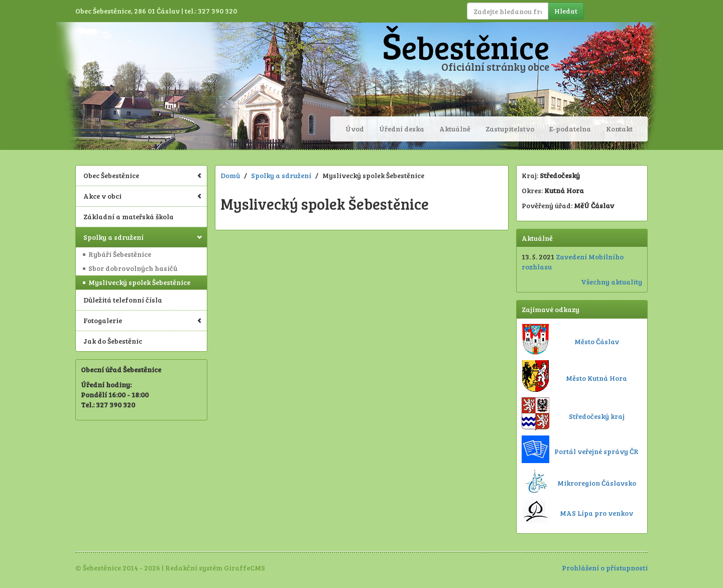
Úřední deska (402, 129)
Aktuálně (455, 129)
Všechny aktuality (612, 282)
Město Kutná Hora (596, 378)
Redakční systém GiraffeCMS (215, 568)
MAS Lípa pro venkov (596, 513)
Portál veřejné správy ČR (596, 451)
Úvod (355, 129)
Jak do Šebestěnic (113, 341)
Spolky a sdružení (143, 237)
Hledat (566, 11)
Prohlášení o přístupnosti (605, 568)
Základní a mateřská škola (129, 216)
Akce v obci (143, 196)
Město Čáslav (597, 341)
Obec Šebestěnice (143, 175)
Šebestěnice (466, 47)
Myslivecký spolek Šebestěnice (139, 282)
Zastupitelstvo (510, 129)
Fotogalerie (143, 320)
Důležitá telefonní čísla (123, 300)
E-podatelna (570, 129)
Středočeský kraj (597, 416)
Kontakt (619, 129)
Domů (230, 175)
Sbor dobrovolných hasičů (133, 268)
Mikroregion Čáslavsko (597, 483)
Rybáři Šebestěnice (120, 254)
